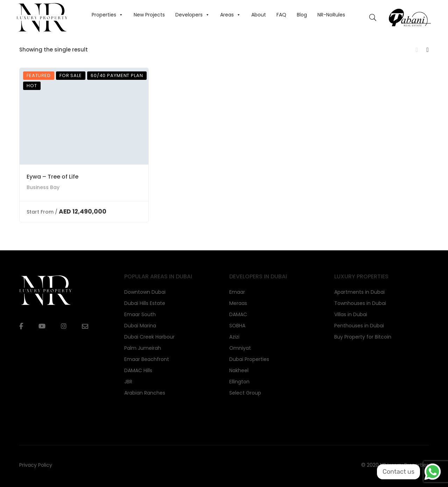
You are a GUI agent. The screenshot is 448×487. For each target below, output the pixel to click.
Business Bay (43, 187)
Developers (192, 15)
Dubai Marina (140, 326)
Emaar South (140, 314)
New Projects (149, 15)
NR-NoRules (331, 15)
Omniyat (240, 348)
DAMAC (238, 314)
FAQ (281, 15)
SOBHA (237, 326)
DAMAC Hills (138, 370)
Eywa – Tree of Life (52, 177)
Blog (302, 15)
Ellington (239, 382)
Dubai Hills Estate (145, 303)
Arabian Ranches (145, 393)
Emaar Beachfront (147, 359)
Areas (230, 15)
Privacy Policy (36, 465)
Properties (107, 15)
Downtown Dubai (145, 292)
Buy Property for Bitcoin (363, 337)
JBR (128, 382)
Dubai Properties (249, 359)
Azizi (234, 337)
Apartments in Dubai (359, 292)
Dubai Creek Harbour (149, 337)
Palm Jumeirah (143, 348)
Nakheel (239, 370)
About (259, 15)
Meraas (238, 303)
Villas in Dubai (351, 314)
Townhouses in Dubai (360, 303)
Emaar (237, 292)
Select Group (245, 393)
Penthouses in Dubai (359, 326)
